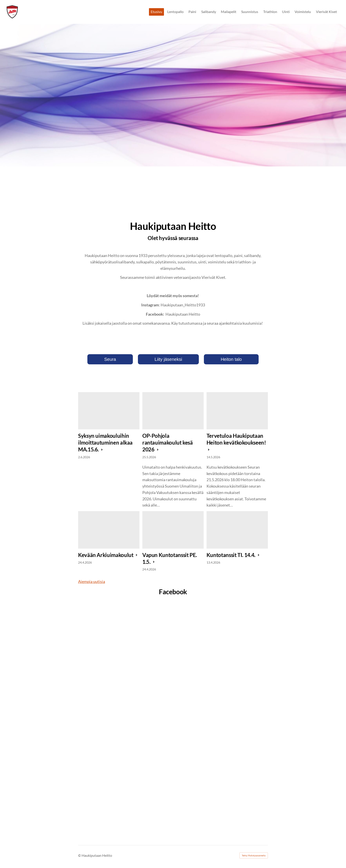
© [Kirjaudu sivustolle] (80, 855)
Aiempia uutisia (92, 581)
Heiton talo (231, 359)
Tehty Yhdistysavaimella (254, 855)
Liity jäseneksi (168, 359)
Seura (110, 359)
